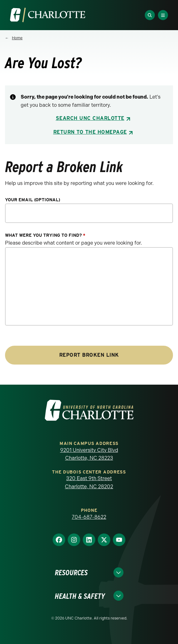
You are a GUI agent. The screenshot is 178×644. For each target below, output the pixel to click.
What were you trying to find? (45, 235)
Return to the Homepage (90, 132)
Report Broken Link (89, 355)
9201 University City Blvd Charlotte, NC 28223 (89, 454)
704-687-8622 (89, 517)
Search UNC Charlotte (90, 118)
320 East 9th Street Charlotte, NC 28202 (89, 482)
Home (17, 38)
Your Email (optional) (33, 200)
